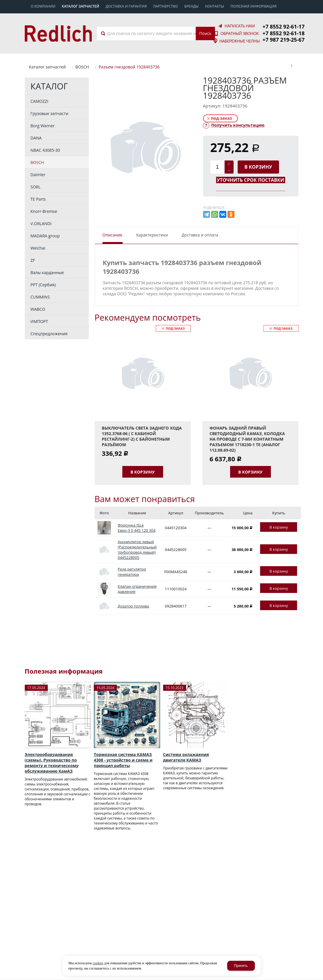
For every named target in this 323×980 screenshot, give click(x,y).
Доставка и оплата (200, 235)
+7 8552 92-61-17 (283, 27)
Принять (241, 966)
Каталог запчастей (47, 67)
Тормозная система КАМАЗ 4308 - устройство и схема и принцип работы (123, 760)
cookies (98, 963)
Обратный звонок (240, 33)
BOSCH (82, 67)
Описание (113, 235)
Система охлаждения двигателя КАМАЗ (186, 757)
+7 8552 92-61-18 (283, 33)
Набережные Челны (240, 41)
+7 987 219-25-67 (283, 40)
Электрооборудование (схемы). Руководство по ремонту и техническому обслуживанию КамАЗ (52, 763)
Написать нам (240, 26)
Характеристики (152, 235)
